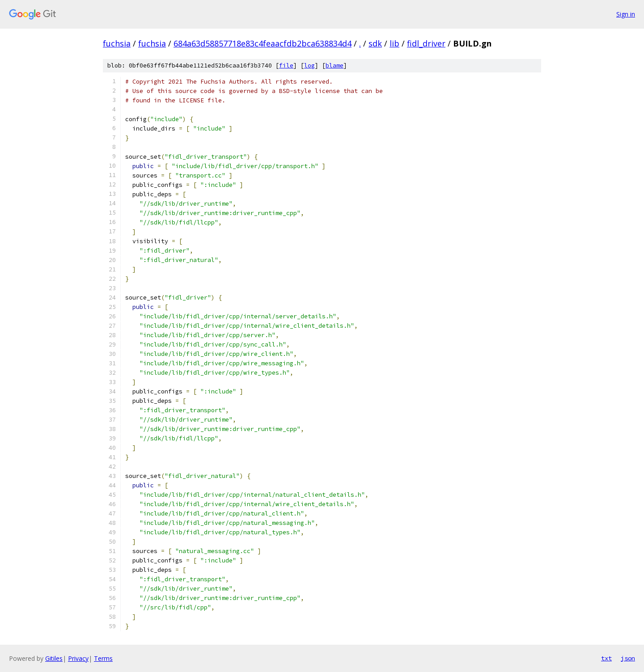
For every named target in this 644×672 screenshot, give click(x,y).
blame (335, 66)
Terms (103, 658)
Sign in (626, 14)
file (286, 66)
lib (394, 43)
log (309, 66)
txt (606, 658)
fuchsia (117, 43)
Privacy (78, 658)
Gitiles (54, 658)
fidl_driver (426, 43)
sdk (375, 43)
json (628, 658)
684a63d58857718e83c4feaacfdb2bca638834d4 (263, 43)
